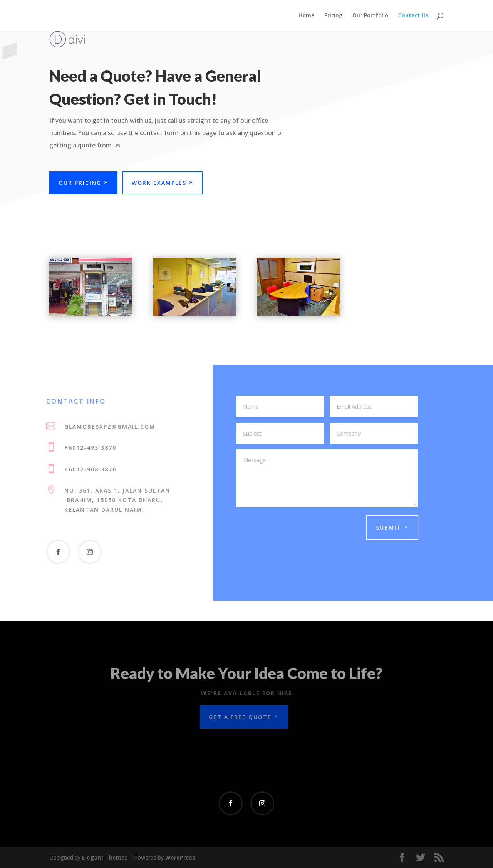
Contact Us (413, 16)
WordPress (180, 857)
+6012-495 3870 (86, 448)
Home (306, 16)
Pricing (333, 16)
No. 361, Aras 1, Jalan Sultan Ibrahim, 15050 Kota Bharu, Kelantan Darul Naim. (113, 500)
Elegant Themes (105, 857)
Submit (384, 527)
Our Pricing (80, 183)
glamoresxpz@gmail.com (106, 426)
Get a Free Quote (240, 717)
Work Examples (159, 183)
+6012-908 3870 (86, 469)
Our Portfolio (370, 16)
